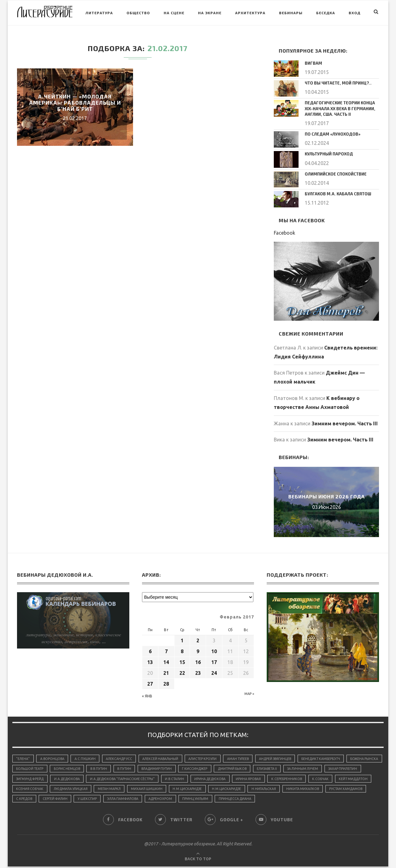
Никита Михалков (33, 800)
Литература (99, 13)
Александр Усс (122, 757)
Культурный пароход (327, 152)
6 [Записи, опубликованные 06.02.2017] (150, 650)
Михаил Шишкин (221, 789)
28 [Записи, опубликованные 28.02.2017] (166, 683)
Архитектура (250, 13)
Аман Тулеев (246, 757)
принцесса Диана (334, 800)
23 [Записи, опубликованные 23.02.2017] (198, 672)
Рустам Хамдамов (78, 800)
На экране (210, 13)
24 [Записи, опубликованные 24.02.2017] (214, 672)
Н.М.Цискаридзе (262, 789)
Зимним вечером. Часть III (345, 422)
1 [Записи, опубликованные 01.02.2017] (182, 639)
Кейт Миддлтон (59, 789)
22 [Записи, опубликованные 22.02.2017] (182, 672)
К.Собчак (25, 789)
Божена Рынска (31, 768)
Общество (138, 13)
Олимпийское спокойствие (334, 172)
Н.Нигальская (341, 789)
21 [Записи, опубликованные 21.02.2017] (166, 672)
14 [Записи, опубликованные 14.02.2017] (166, 661)
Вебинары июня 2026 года (327, 495)
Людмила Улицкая (141, 789)
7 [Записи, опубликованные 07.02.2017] (166, 650)
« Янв (147, 695)
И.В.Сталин (223, 779)
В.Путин (168, 768)
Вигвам (313, 63)
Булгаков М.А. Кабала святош (335, 192)
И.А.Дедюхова (111, 779)
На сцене (174, 13)
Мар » (249, 692)
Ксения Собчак (99, 789)
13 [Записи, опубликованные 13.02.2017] (150, 661)
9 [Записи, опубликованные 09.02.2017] (198, 650)
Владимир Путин (202, 768)
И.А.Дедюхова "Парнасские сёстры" (169, 779)
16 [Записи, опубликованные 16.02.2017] (198, 661)
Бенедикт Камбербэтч (333, 757)
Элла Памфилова (218, 800)
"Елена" (23, 757)
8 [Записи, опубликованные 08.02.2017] (182, 650)
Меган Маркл (182, 789)
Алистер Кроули (209, 757)
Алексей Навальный (165, 757)
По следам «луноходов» (330, 132)
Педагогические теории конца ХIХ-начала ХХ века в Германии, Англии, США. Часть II (342, 108)
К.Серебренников (339, 779)
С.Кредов (115, 800)
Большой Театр (70, 768)
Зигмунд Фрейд (72, 779)
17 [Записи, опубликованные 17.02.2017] (214, 661)
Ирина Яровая (300, 779)
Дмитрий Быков (281, 768)
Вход (355, 13)
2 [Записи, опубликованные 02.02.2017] (198, 639)
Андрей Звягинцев (286, 757)
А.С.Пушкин (87, 757)
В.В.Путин (142, 768)
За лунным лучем (356, 768)
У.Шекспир (181, 800)
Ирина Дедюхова (260, 779)
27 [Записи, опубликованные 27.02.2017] (150, 683)
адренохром (257, 800)
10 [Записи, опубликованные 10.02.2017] (214, 650)
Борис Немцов (108, 768)
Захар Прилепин (31, 779)
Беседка (326, 13)
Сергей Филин (147, 800)
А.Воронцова (54, 757)
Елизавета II (318, 768)
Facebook (284, 232)
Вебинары (291, 13)
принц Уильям (293, 800)
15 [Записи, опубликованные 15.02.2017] (182, 661)
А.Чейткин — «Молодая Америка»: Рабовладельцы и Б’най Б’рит (75, 102)
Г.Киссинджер (242, 768)
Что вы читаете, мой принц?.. (336, 83)
